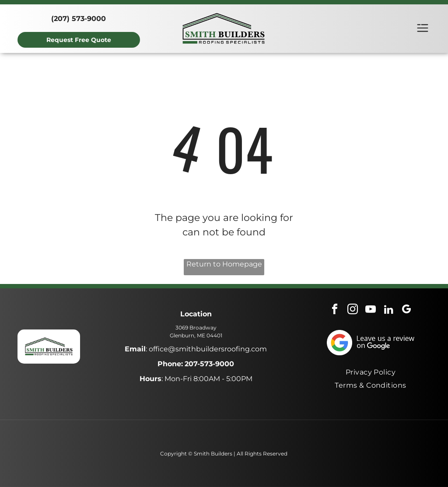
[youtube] (371, 310)
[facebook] (335, 310)
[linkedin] (388, 310)
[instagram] (353, 310)
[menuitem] (371, 372)
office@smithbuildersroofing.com (208, 349)
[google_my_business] (406, 310)
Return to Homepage (224, 264)
